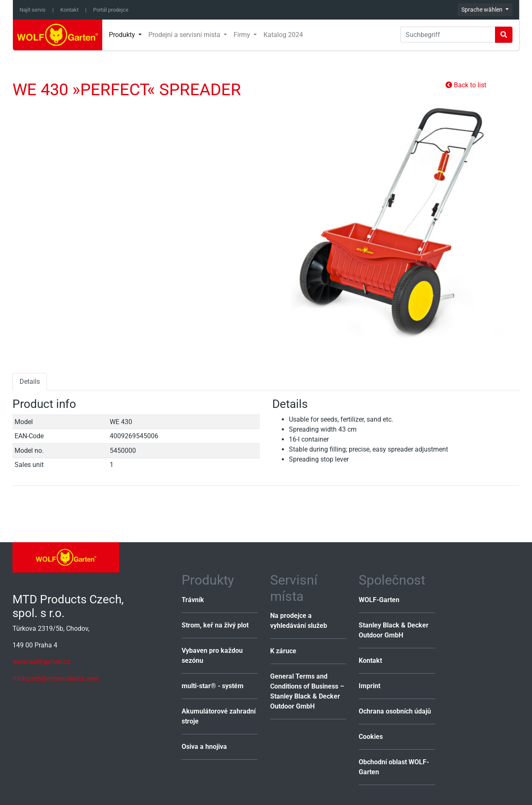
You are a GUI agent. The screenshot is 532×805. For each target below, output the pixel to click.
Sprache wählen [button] (483, 10)
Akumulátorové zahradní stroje (219, 716)
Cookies (371, 737)
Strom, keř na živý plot (215, 625)
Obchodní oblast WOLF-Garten (394, 767)
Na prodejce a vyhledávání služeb (299, 621)
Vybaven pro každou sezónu (212, 656)
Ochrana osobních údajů (395, 711)
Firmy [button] (243, 35)
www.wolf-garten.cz (41, 662)
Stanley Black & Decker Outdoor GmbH (394, 630)
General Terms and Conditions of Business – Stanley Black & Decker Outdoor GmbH (307, 691)
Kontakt (69, 10)
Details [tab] (30, 382)
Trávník (193, 600)
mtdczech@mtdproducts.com (56, 678)
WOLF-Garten (379, 600)
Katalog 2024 (283, 35)
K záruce (283, 651)
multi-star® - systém (213, 686)
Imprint (369, 686)
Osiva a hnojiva (204, 747)
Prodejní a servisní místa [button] (185, 35)
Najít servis (33, 10)
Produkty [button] (123, 35)
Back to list (466, 85)
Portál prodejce (111, 10)
